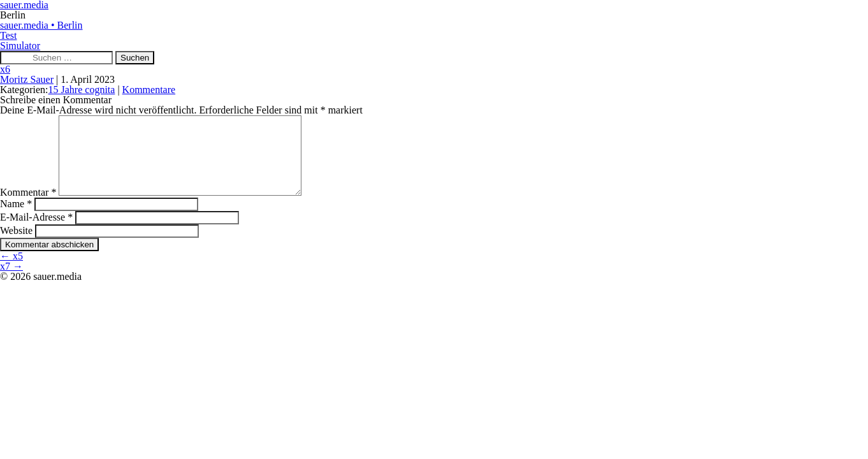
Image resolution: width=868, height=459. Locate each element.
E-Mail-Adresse (36, 232)
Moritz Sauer (27, 79)
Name (16, 219)
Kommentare (149, 90)
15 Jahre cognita (82, 90)
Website (16, 246)
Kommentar (28, 208)
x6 (5, 69)
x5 (11, 271)
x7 (11, 281)
